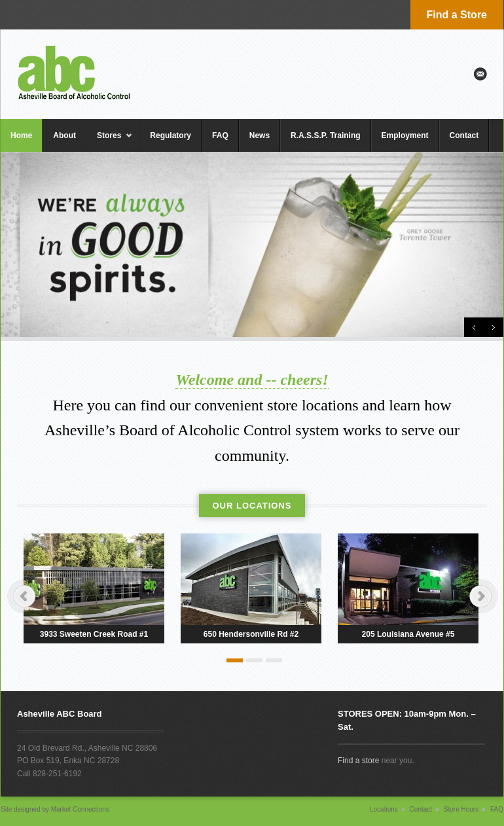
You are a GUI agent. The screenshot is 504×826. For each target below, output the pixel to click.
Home (21, 135)
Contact (464, 135)
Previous (474, 327)
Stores (110, 141)
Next (494, 327)
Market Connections (79, 809)
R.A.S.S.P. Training (325, 135)
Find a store (358, 761)
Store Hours (461, 809)
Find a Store (457, 15)
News (260, 135)
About (64, 135)
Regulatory (171, 135)
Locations (384, 809)
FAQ (220, 135)
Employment (405, 135)
